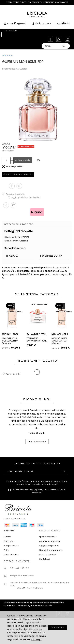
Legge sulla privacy (49, 546)
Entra (7, 550)
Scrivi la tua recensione (18, 174)
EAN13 (8, 241)
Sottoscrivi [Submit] (63, 471)
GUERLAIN (7, 56)
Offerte (8, 537)
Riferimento (11, 237)
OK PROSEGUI (58, 628)
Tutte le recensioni (37, 442)
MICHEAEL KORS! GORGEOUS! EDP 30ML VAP (59, 341)
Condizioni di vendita (50, 541)
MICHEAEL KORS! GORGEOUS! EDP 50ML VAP (10, 341)
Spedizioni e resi (48, 537)
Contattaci (9, 541)
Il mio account (11, 554)
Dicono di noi (37, 399)
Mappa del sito (12, 546)
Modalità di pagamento (51, 550)
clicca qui (36, 639)
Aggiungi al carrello (23, 160)
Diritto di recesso (48, 554)
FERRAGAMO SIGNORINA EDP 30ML (37, 340)
